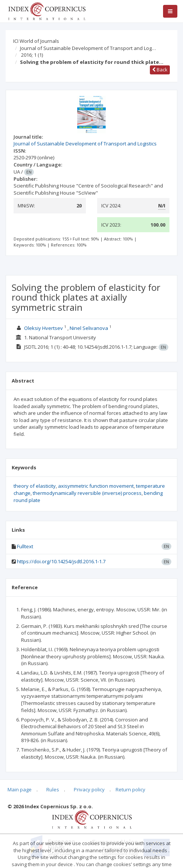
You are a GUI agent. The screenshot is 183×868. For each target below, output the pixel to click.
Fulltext (25, 546)
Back (160, 70)
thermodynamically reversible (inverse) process (87, 493)
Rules (53, 789)
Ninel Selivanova (89, 328)
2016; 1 (32, 55)
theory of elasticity (35, 486)
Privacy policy (89, 789)
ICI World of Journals (36, 41)
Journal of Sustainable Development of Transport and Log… (88, 48)
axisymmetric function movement (96, 486)
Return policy (130, 789)
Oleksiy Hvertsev (43, 328)
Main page (20, 789)
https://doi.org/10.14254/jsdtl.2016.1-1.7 (61, 561)
